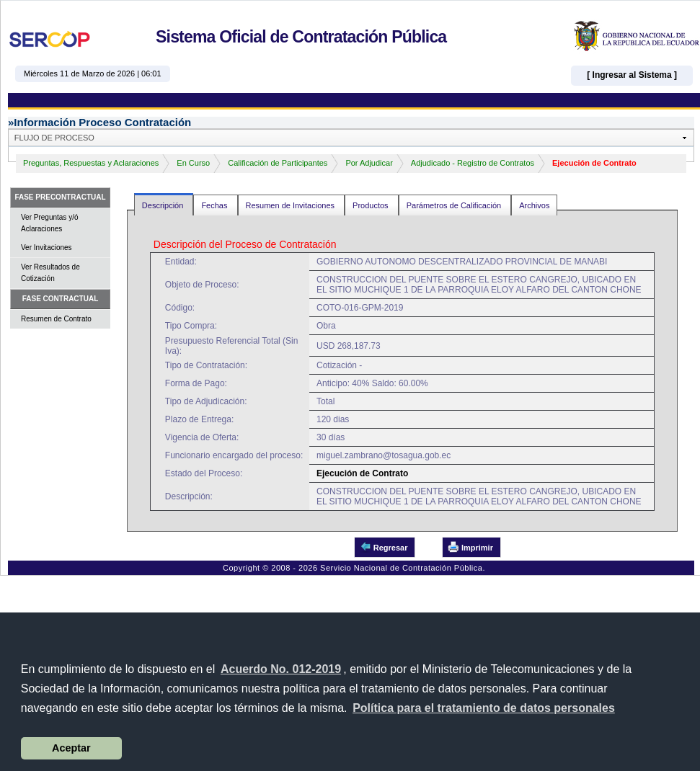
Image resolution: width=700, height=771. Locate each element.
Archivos (534, 205)
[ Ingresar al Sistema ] (632, 75)
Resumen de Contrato (56, 319)
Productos (372, 205)
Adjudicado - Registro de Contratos (473, 163)
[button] (484, 708)
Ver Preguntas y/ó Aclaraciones (50, 223)
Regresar (384, 547)
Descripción (164, 205)
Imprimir (470, 547)
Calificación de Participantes (278, 163)
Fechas (215, 205)
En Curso (193, 163)
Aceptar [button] (71, 748)
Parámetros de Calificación (455, 205)
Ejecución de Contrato (594, 163)
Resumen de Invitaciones (292, 205)
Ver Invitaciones (46, 248)
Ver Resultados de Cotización (50, 273)
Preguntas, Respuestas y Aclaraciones (91, 163)
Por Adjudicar (369, 163)
